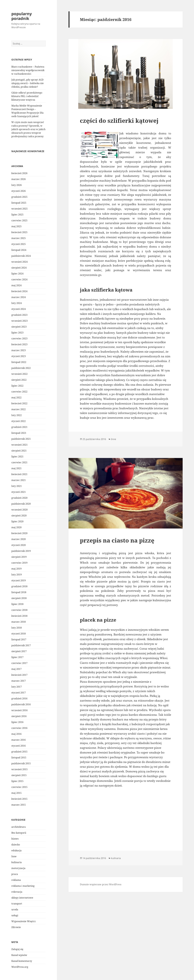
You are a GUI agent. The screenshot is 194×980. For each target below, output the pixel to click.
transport (17, 904)
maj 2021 (16, 468)
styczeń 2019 (19, 580)
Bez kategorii (19, 833)
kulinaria (17, 862)
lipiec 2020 (17, 521)
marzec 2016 (19, 740)
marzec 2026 (19, 179)
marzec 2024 (19, 297)
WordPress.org (20, 967)
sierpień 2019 (19, 557)
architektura (19, 827)
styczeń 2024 (19, 309)
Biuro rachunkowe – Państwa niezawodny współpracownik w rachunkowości (28, 70)
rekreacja (17, 892)
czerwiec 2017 (19, 663)
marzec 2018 (19, 622)
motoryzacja (18, 868)
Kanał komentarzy (22, 961)
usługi (15, 915)
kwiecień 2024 (19, 291)
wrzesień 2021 (19, 445)
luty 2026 (17, 185)
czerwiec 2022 (19, 392)
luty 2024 (17, 303)
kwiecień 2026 (19, 173)
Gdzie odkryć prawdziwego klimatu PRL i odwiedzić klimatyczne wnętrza (27, 96)
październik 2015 (21, 763)
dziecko (16, 845)
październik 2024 (21, 256)
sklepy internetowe (22, 898)
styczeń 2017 (19, 693)
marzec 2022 (19, 409)
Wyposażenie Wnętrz (23, 921)
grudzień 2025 (19, 197)
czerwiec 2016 (19, 728)
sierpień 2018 (19, 598)
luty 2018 (17, 628)
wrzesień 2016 (19, 710)
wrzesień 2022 (19, 374)
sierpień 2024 (19, 268)
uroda (15, 909)
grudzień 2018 (19, 586)
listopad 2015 (19, 758)
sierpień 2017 (19, 651)
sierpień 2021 (19, 451)
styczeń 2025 (19, 244)
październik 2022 (21, 368)
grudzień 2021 (19, 427)
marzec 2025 (19, 238)
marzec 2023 (19, 350)
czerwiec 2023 (19, 338)
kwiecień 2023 (19, 344)
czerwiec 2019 (19, 563)
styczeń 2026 (19, 191)
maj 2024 (16, 285)
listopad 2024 (19, 250)
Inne (14, 856)
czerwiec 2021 (19, 462)
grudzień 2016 (19, 698)
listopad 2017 (19, 639)
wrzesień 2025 (19, 209)
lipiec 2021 (17, 457)
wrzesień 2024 (19, 262)
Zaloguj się (17, 949)
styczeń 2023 (19, 356)
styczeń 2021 (19, 492)
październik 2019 (21, 551)
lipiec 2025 (17, 215)
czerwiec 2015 (19, 787)
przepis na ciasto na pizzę (117, 540)
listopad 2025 (19, 203)
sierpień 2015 (19, 775)
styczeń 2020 (19, 545)
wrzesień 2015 (19, 769)
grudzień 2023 (19, 315)
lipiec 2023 (17, 333)
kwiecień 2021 (19, 474)
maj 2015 (16, 793)
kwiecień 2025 (19, 232)
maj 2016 (16, 734)
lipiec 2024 (17, 274)
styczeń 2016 (19, 746)
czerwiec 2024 (19, 279)
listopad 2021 (19, 433)
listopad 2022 (19, 362)
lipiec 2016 (17, 722)
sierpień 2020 (19, 516)
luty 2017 (17, 687)
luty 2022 (17, 415)
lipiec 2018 (17, 604)
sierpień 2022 (19, 380)
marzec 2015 (19, 805)
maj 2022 (16, 397)
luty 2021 (17, 486)
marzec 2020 (19, 539)
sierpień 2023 (19, 327)
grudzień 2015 (19, 752)
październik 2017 (21, 645)
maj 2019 (16, 569)
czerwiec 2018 (19, 610)
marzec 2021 (19, 480)
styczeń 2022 (19, 421)
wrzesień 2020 (19, 510)
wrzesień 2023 (19, 321)
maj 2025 (16, 226)
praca (15, 874)
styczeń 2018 (19, 634)
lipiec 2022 (17, 386)
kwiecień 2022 (19, 403)
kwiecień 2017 (19, 675)
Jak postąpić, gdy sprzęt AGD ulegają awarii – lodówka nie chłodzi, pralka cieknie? (28, 83)
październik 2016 (21, 704)
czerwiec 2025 (19, 220)
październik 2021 (21, 439)
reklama (16, 880)
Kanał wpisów (19, 955)
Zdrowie (16, 927)
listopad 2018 (19, 592)
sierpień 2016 (19, 716)
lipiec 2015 (17, 781)
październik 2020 (21, 504)
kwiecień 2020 (19, 533)
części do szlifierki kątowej (119, 120)
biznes (15, 839)
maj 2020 (16, 527)
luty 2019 (17, 575)
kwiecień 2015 (19, 799)
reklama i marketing (23, 886)
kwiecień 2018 (19, 616)
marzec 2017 (19, 681)
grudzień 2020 (19, 498)
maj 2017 (16, 669)
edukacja (16, 850)
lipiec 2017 (17, 657)
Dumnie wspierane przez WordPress (101, 884)
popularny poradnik (22, 16)
